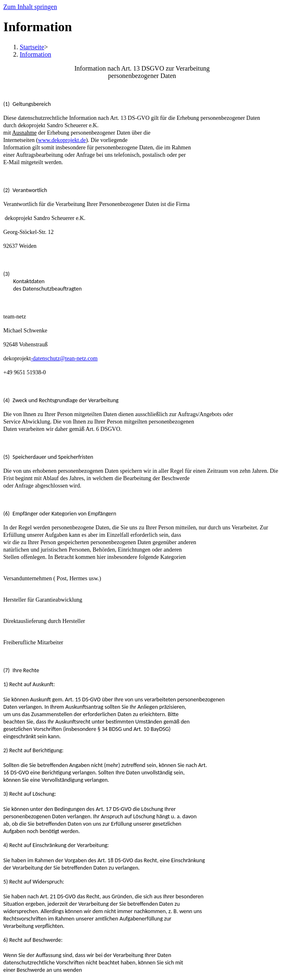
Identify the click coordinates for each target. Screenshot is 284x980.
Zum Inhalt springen (30, 7)
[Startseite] (32, 47)
